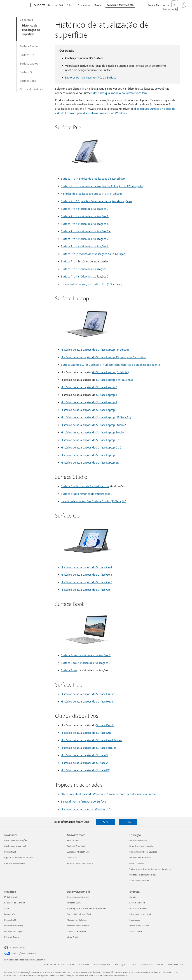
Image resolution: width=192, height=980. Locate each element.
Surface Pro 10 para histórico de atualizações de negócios (96, 201)
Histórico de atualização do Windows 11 (86, 809)
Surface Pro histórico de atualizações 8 (85, 216)
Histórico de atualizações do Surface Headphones (91, 740)
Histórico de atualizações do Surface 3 (84, 755)
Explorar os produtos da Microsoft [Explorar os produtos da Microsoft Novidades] (19, 857)
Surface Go (27, 72)
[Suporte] (39, 5)
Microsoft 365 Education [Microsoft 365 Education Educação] (140, 857)
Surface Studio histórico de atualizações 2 (87, 494)
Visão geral (27, 19)
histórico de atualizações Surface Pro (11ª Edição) (91, 194)
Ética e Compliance (102, 964)
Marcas (133, 964)
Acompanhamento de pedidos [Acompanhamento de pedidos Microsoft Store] (80, 863)
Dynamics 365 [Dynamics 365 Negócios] (10, 914)
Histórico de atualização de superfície (31, 30)
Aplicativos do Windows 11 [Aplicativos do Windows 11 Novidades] (16, 863)
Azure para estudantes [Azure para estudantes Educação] (139, 880)
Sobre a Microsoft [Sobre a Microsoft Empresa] (137, 903)
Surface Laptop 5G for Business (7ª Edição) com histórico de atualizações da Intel (111, 365)
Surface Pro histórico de (76, 276)
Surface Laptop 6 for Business (115, 380)
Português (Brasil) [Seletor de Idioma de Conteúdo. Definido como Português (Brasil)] (17, 947)
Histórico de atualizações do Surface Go (85, 589)
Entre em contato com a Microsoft (59, 964)
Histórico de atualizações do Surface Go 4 (86, 567)
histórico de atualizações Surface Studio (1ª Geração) (93, 501)
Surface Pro (27, 55)
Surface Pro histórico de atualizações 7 (85, 239)
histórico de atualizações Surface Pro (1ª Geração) (92, 284)
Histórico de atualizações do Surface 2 (84, 763)
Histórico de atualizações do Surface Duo (86, 733)
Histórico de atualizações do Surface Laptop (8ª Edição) (95, 349)
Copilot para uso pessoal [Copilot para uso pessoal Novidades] (15, 846)
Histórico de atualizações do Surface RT (85, 770)
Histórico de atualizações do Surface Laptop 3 (89, 402)
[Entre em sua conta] (183, 5)
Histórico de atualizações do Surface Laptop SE (90, 462)
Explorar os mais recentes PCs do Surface (91, 77)
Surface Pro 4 (69, 261)
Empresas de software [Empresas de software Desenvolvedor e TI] (77, 931)
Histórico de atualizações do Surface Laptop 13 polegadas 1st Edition (103, 357)
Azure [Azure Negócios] (7, 908)
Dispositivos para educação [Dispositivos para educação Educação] (141, 846)
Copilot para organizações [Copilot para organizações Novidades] (16, 840)
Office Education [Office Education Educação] (136, 863)
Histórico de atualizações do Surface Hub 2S (88, 694)
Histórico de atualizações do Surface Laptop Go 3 (91, 440)
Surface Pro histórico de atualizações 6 (85, 246)
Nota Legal (120, 964)
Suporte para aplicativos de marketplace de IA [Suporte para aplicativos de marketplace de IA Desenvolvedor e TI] (87, 908)
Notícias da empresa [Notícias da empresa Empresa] (138, 908)
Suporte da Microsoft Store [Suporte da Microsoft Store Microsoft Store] (79, 852)
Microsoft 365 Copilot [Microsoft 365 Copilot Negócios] (14, 931)
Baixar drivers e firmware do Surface (83, 801)
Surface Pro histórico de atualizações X (85, 224)
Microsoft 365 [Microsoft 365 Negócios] (10, 920)
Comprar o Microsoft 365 (120, 5)
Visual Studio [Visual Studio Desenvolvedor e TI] (73, 937)
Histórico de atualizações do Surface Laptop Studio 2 (93, 425)
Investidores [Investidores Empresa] (135, 920)
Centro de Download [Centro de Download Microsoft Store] (76, 846)
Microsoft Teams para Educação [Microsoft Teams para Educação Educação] (143, 852)
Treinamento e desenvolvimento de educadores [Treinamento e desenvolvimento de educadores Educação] (150, 869)
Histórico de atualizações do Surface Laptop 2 (89, 410)
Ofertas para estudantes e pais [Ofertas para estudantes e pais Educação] (143, 875)
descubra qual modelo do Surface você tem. (120, 93)
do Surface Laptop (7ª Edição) (111, 372)
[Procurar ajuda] (175, 5)
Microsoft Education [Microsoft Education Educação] (138, 840)
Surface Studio (29, 46)
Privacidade (84, 964)
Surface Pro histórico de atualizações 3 (85, 269)
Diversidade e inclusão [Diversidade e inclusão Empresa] (139, 926)
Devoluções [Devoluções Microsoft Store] (72, 857)
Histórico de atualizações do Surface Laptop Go (90, 455)
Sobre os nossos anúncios (152, 964)
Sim (106, 822)
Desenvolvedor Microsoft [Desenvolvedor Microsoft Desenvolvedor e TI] (78, 897)
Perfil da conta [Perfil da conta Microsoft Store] (73, 840)
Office (70, 5)
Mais (96, 5)
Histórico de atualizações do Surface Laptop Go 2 (91, 447)
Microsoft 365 (56, 5)
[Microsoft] (17, 5)
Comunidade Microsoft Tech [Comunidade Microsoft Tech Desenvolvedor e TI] (79, 914)
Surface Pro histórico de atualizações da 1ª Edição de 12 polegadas (102, 186)
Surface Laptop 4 (107, 395)
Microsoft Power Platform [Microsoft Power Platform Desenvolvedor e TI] (78, 926)
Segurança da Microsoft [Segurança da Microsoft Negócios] (15, 903)
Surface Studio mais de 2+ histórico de (85, 486)
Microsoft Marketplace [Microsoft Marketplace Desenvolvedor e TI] (77, 920)
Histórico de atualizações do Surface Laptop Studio (92, 432)
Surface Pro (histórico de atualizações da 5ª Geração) (93, 254)
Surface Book (28, 81)
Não (128, 822)
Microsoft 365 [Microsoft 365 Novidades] (10, 852)
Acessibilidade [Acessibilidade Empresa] (136, 931)
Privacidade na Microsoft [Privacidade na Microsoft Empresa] (140, 914)
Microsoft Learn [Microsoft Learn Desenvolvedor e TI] (74, 903)
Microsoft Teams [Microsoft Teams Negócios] (12, 937)
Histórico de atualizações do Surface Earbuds (89, 748)
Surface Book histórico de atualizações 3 (86, 655)
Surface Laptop (29, 63)
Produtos (82, 5)
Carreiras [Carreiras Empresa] (133, 897)
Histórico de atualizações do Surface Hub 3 (87, 701)
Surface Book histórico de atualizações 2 (86, 663)
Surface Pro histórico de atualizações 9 (85, 209)
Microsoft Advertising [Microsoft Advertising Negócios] (14, 926)
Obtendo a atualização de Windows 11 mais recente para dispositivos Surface (109, 794)
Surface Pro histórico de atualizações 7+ (86, 231)
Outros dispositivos (32, 89)
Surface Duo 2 (105, 725)
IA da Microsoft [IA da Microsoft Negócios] (11, 897)
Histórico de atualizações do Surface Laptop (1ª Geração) (96, 417)
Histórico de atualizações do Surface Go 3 (86, 574)
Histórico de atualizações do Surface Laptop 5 (89, 387)
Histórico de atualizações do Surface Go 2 (86, 582)
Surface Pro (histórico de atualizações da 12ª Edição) (93, 178)
